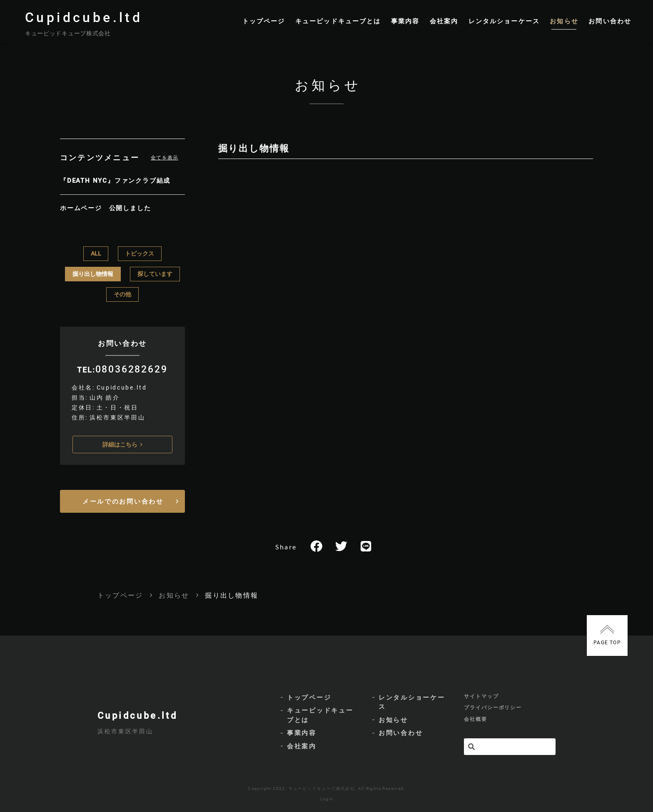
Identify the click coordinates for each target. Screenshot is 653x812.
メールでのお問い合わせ (123, 499)
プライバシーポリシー (493, 705)
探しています (155, 273)
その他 (122, 293)
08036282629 (131, 368)
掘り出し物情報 (93, 273)
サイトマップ (481, 692)
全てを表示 (164, 165)
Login (327, 797)
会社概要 (476, 718)
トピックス (140, 252)
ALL (96, 252)
